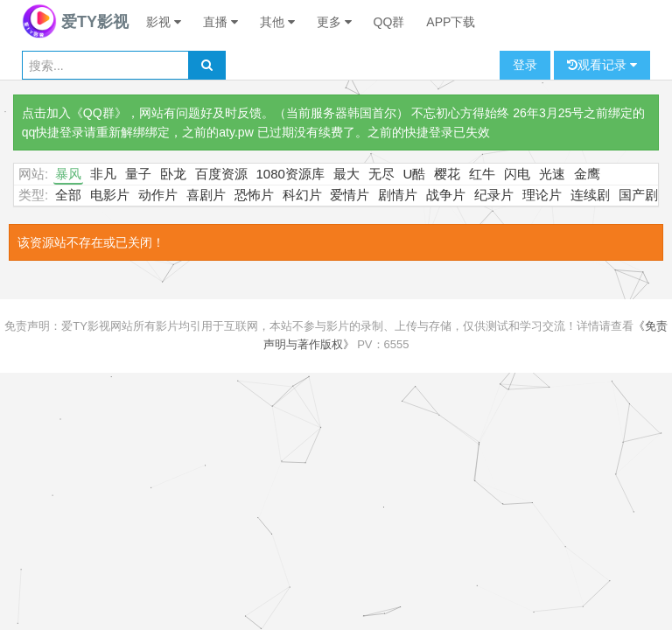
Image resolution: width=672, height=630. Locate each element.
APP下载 (451, 22)
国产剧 (638, 195)
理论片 (542, 195)
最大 (346, 174)
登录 (525, 65)
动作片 (158, 195)
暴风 (68, 174)
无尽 (381, 174)
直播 (220, 22)
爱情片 (350, 195)
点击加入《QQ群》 (74, 113)
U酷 (415, 174)
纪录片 (494, 195)
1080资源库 (290, 174)
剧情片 (398, 195)
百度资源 (221, 174)
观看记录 (602, 65)
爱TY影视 (75, 22)
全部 (68, 195)
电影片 (110, 195)
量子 (138, 174)
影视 (164, 22)
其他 (277, 22)
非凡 (103, 174)
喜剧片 (206, 195)
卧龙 (173, 174)
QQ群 (389, 22)
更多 (334, 22)
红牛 (482, 174)
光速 (552, 174)
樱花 (447, 174)
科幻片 (302, 195)
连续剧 (590, 195)
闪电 (517, 174)
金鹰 (587, 174)
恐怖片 (254, 195)
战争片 (446, 195)
